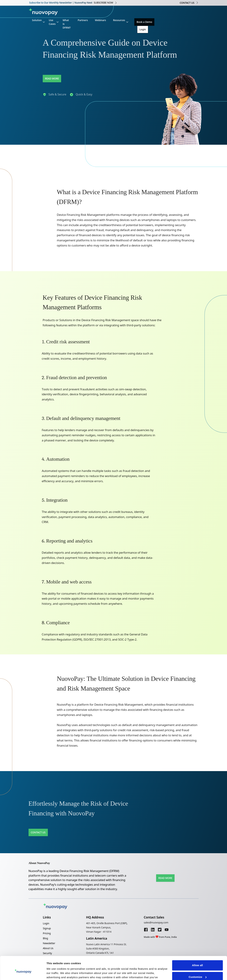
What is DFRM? (67, 24)
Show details (55, 973)
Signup (47, 928)
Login (143, 29)
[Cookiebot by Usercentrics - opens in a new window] (23, 973)
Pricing (47, 933)
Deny (197, 970)
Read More (52, 78)
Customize (197, 958)
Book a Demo (144, 22)
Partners (83, 20)
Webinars (100, 20)
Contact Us (38, 832)
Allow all (197, 947)
